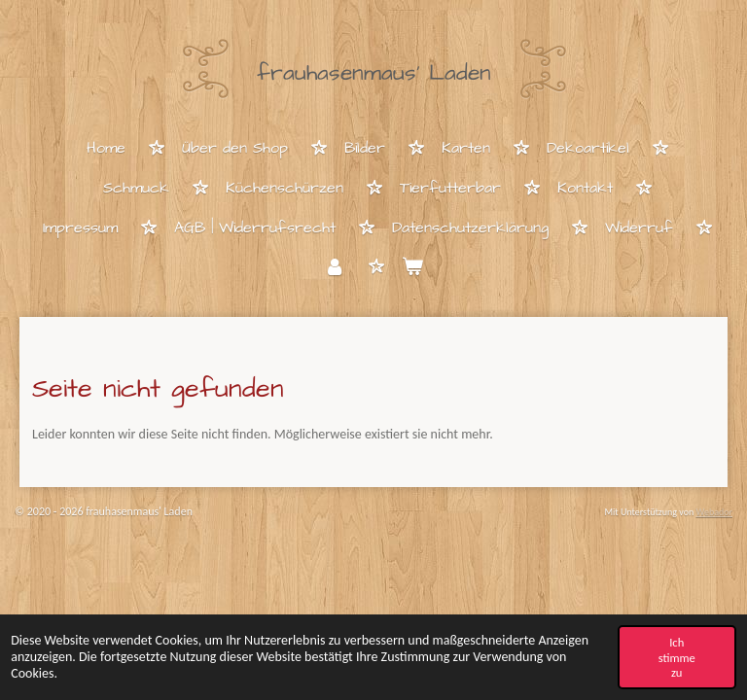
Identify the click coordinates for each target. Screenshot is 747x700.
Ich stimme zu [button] (677, 657)
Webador (714, 512)
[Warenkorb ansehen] (412, 268)
